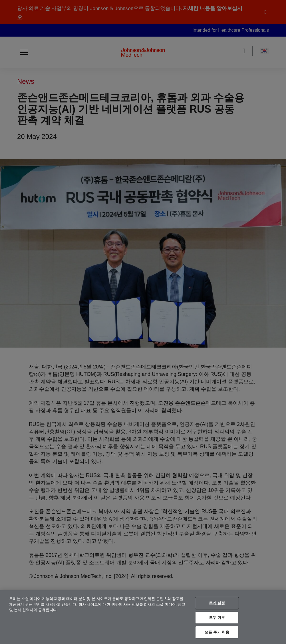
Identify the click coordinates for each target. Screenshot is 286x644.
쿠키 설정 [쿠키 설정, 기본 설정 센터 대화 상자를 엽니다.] (217, 603)
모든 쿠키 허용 (217, 632)
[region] (143, 617)
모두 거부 (217, 618)
